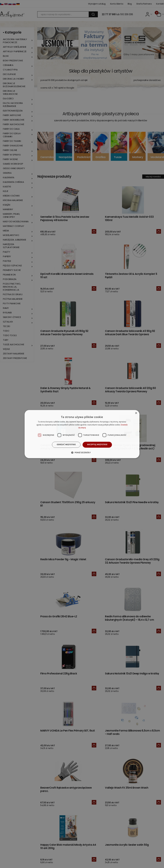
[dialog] (82, 434)
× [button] (136, 413)
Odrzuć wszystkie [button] (66, 445)
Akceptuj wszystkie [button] (97, 445)
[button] (82, 452)
